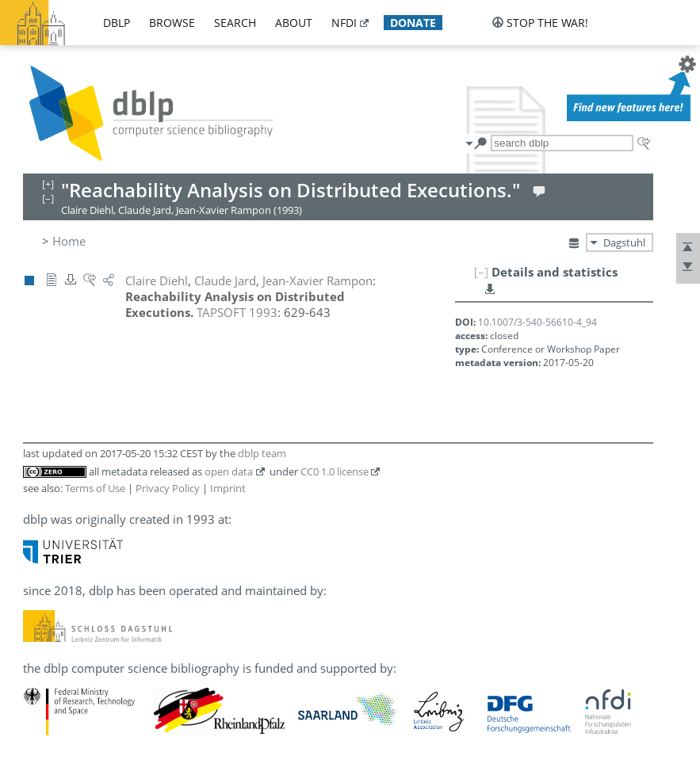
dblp (117, 23)
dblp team (262, 453)
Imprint (228, 488)
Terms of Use (95, 488)
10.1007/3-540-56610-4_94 (537, 322)
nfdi (344, 23)
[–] (481, 272)
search (235, 23)
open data (229, 471)
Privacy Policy (168, 488)
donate (413, 23)
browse (172, 23)
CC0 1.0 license (335, 471)
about (294, 23)
